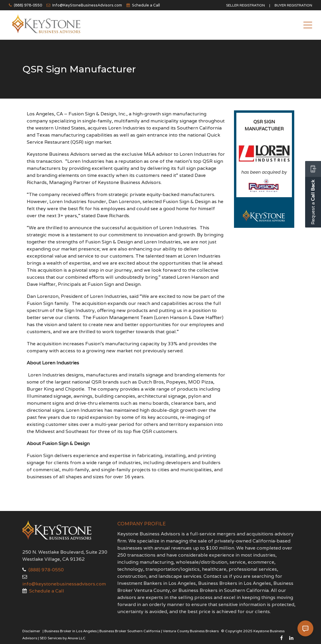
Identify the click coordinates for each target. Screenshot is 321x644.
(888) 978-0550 (28, 5)
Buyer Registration (293, 5)
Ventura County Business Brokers (191, 631)
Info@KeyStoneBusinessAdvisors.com (87, 5)
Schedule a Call (146, 5)
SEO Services (51, 638)
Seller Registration (245, 5)
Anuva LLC (77, 638)
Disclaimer (31, 631)
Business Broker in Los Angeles (71, 631)
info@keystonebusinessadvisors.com (64, 584)
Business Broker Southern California (130, 631)
